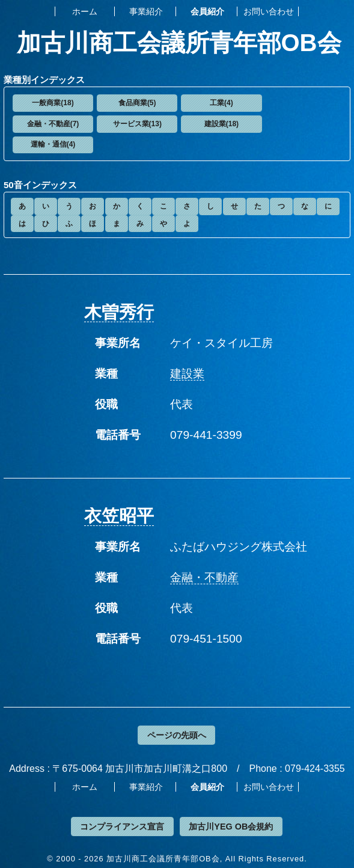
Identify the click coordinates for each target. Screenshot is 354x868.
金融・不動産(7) (53, 124)
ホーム (85, 11)
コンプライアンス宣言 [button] (122, 827)
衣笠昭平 (119, 516)
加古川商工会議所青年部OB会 (179, 43)
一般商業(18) (53, 103)
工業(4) (221, 103)
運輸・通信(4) (53, 144)
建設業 (187, 374)
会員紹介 (207, 11)
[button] (53, 103)
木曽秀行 (119, 312)
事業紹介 (146, 11)
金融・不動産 (204, 577)
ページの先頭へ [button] (177, 735)
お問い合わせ (269, 11)
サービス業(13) (137, 124)
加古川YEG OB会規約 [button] (231, 827)
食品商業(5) (137, 103)
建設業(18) (221, 124)
